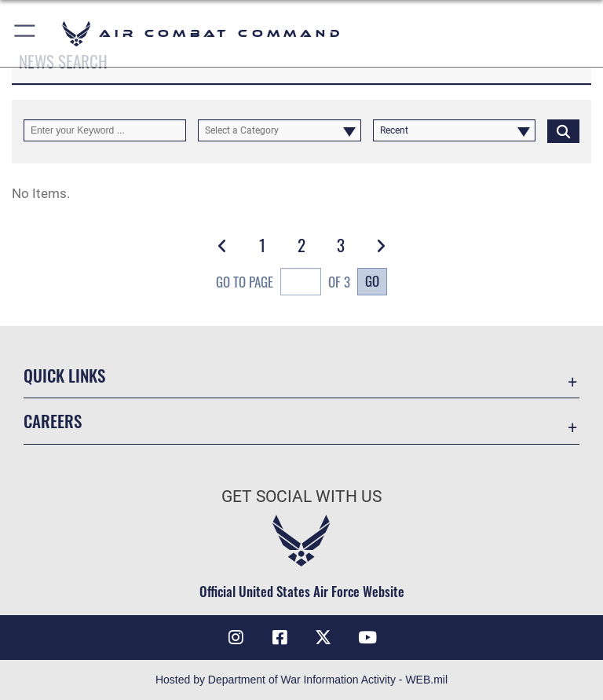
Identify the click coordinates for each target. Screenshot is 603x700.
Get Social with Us (301, 497)
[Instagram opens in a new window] (236, 637)
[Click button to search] (563, 130)
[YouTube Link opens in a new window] (367, 637)
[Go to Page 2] (302, 245)
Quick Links (64, 375)
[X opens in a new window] (323, 637)
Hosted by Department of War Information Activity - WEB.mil (301, 680)
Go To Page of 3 (283, 284)
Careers (53, 421)
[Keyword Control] (105, 130)
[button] (26, 33)
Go (372, 280)
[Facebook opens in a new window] (280, 637)
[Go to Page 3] (341, 245)
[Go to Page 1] (262, 245)
